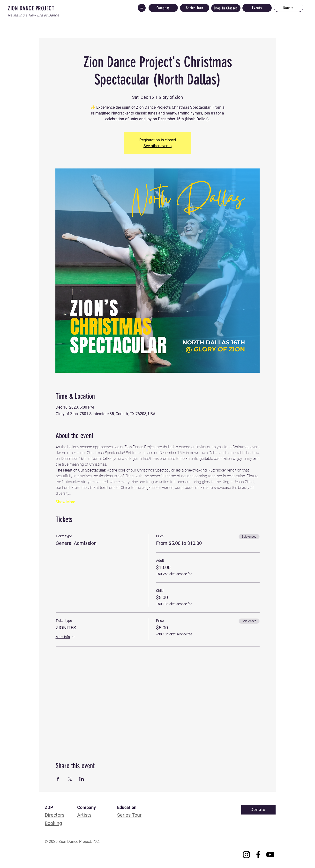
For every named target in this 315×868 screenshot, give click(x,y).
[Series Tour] (195, 8)
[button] (142, 8)
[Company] (163, 8)
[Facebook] (258, 855)
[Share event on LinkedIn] (82, 779)
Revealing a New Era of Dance (33, 15)
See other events (157, 146)
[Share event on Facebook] (58, 779)
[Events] (257, 8)
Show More (65, 502)
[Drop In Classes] (226, 8)
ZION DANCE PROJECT (31, 8)
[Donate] (289, 8)
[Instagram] (246, 855)
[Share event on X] (70, 779)
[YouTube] (270, 855)
